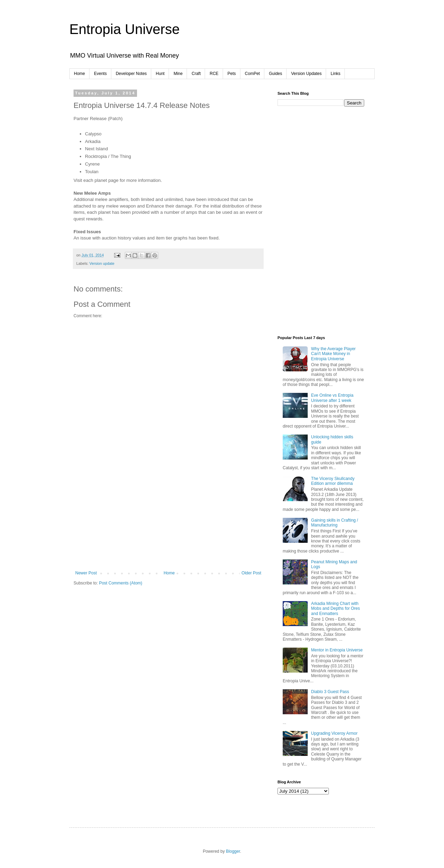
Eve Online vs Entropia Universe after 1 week (332, 398)
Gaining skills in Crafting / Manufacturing (335, 523)
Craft (196, 74)
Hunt (160, 74)
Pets (232, 74)
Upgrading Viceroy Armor (334, 733)
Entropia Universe (125, 29)
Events (100, 74)
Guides (275, 74)
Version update (102, 263)
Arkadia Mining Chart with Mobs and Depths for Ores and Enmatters (336, 609)
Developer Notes (131, 74)
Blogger (233, 851)
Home (79, 74)
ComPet (252, 74)
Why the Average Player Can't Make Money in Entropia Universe (334, 354)
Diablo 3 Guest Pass (330, 692)
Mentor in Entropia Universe (337, 650)
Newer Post (86, 573)
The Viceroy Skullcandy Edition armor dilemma (333, 481)
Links (335, 74)
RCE (214, 74)
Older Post (251, 573)
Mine (178, 74)
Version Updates (306, 74)
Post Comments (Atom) (121, 583)
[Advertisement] (168, 519)
